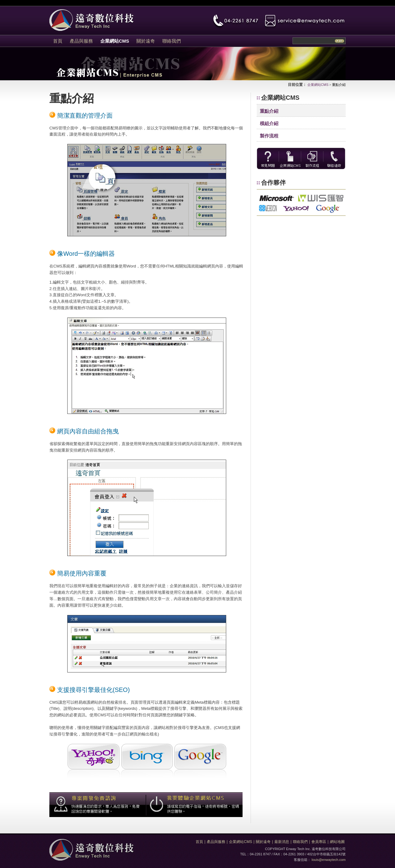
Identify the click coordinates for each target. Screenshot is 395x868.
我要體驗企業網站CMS (194, 805)
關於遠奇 (263, 842)
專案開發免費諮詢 (98, 805)
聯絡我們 (300, 842)
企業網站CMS (318, 85)
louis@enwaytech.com (329, 860)
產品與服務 (216, 842)
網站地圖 (337, 842)
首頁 (199, 842)
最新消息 (282, 842)
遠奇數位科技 (91, 850)
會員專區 (319, 842)
